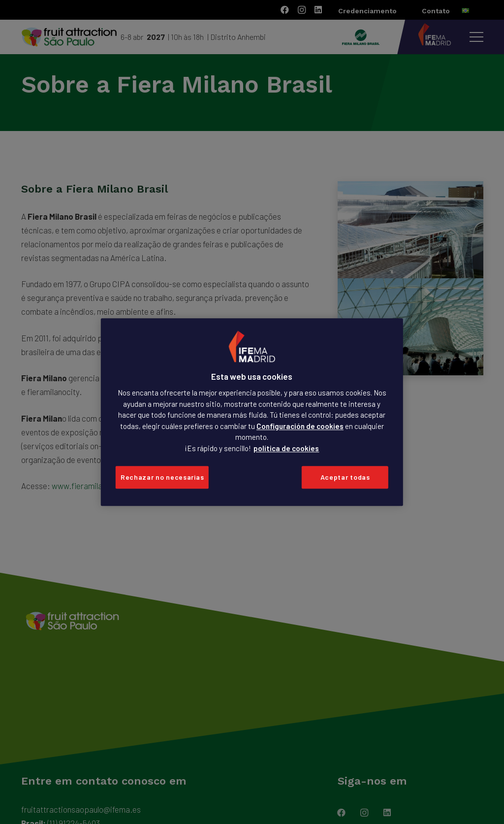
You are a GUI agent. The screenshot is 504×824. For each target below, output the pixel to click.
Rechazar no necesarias (162, 478)
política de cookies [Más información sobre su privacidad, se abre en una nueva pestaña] (286, 448)
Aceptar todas (345, 478)
